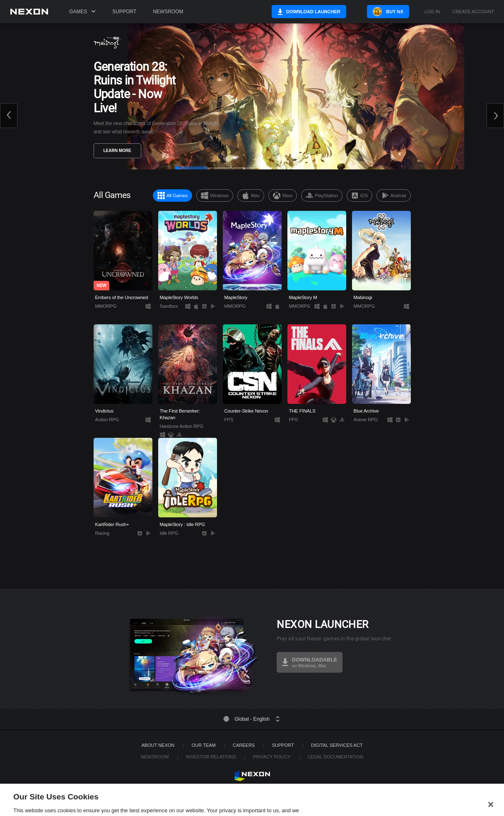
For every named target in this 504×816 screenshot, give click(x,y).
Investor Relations (211, 757)
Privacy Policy (272, 757)
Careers (244, 745)
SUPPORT (283, 745)
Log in (432, 12)
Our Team (204, 745)
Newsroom (168, 12)
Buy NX (389, 12)
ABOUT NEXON (158, 745)
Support (124, 12)
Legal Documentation (335, 757)
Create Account (473, 12)
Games (82, 12)
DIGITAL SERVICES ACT (337, 745)
